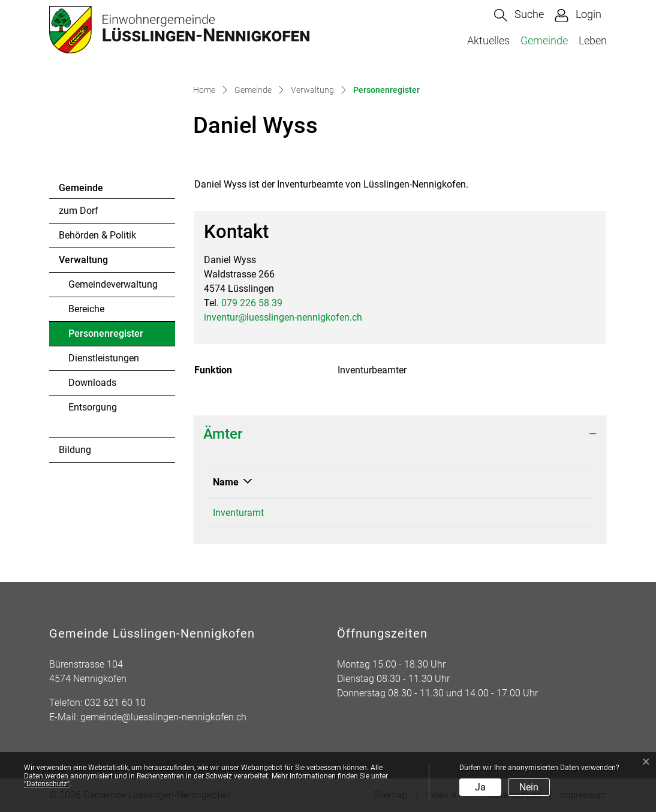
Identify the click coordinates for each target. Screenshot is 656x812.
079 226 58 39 (252, 303)
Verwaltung (83, 260)
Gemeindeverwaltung (113, 284)
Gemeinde (544, 40)
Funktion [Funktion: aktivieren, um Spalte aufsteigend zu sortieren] (403, 482)
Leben (593, 40)
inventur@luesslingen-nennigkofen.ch (283, 317)
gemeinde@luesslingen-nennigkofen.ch (163, 717)
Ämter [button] (223, 434)
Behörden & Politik (97, 235)
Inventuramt (238, 513)
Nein (529, 787)
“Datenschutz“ (47, 784)
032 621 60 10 (115, 703)
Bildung (75, 450)
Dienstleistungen (104, 358)
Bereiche (86, 309)
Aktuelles (488, 40)
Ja (480, 787)
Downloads (92, 383)
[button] (519, 15)
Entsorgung (93, 407)
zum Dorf (79, 211)
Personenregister (106, 337)
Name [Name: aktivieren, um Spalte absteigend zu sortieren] (226, 482)
